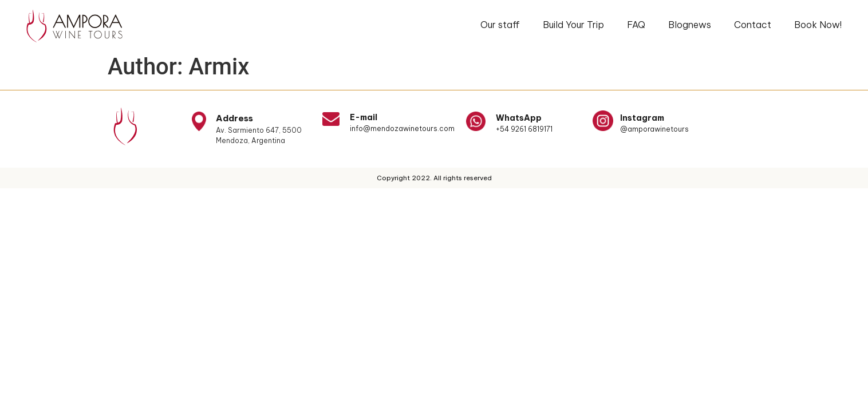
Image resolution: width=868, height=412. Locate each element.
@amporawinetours (654, 129)
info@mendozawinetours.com (402, 128)
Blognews (690, 25)
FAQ (636, 25)
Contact (753, 25)
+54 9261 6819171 (524, 129)
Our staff (500, 25)
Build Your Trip (573, 25)
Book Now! (818, 25)
